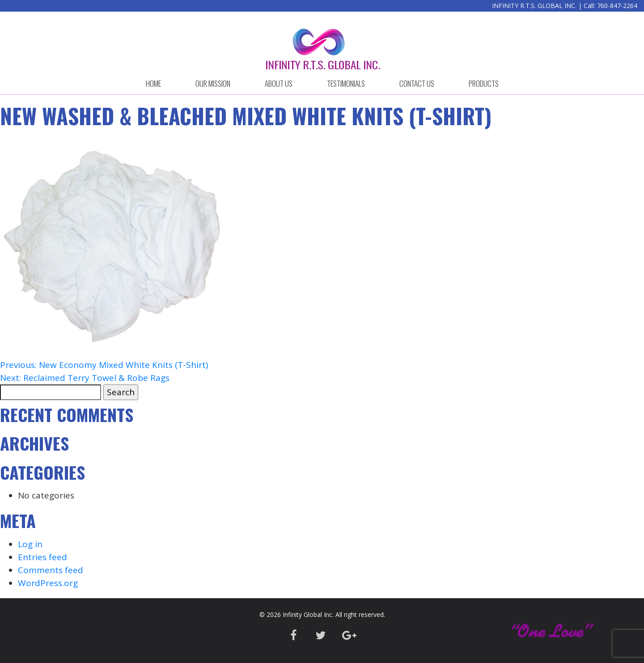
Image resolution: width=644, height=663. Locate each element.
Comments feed (51, 570)
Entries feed (42, 557)
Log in (30, 544)
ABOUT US (279, 83)
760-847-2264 (617, 6)
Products (484, 83)
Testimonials (346, 83)
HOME (153, 83)
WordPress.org (48, 583)
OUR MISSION (213, 83)
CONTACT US (417, 83)
